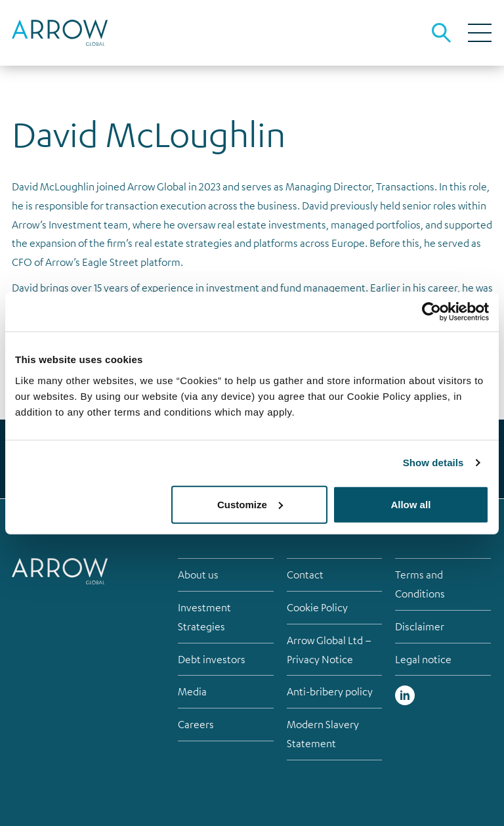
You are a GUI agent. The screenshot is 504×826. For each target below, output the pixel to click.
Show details (433, 463)
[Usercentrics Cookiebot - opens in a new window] (431, 312)
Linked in (405, 695)
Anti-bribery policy (330, 691)
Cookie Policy (317, 607)
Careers (196, 724)
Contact (305, 575)
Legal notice (423, 659)
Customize (250, 504)
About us (198, 575)
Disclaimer (420, 626)
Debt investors (212, 659)
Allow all (410, 504)
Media (192, 691)
